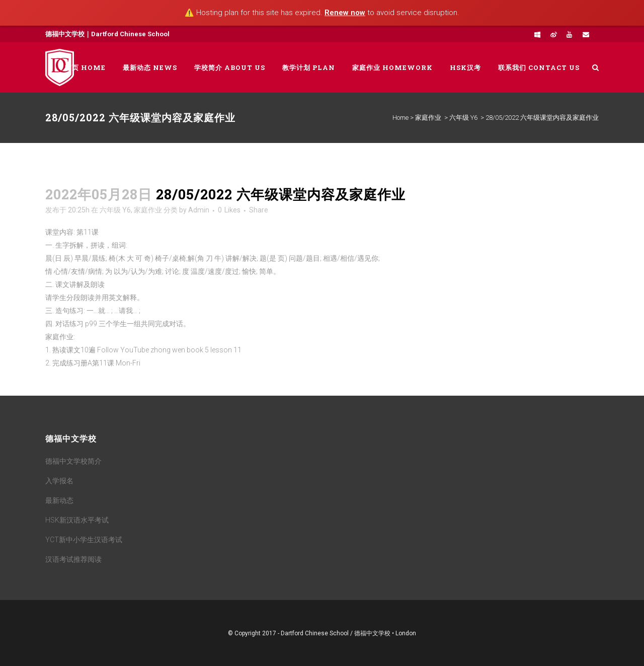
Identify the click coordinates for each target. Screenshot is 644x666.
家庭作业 (428, 118)
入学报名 (59, 481)
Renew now (345, 13)
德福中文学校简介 (73, 461)
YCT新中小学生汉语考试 (84, 540)
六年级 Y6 (463, 118)
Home (400, 118)
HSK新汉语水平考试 (77, 520)
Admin (199, 210)
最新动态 (59, 500)
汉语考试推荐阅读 (73, 559)
